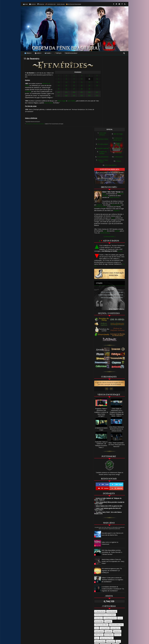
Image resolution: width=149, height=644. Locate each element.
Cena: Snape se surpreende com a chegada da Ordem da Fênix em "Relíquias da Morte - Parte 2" (117, 342)
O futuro (118, 92)
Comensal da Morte (100, 138)
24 (88, 87)
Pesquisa (41, 5)
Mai (83, 94)
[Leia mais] (120, 182)
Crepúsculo (108, 552)
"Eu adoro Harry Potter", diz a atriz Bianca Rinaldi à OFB (108, 444)
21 (75, 87)
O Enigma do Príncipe (113, 582)
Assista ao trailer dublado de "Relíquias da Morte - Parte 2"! (108, 430)
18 (88, 84)
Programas (98, 596)
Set (75, 97)
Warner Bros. (99, 612)
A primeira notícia (103, 70)
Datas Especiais (115, 559)
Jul (66, 97)
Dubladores (117, 562)
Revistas (106, 599)
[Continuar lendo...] (110, 167)
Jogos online (61, 5)
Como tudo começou (103, 65)
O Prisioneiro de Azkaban (102, 586)
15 (75, 84)
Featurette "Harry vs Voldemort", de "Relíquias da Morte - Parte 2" (101, 375)
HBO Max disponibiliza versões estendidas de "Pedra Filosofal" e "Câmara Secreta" (112, 483)
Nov (83, 97)
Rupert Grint (98, 602)
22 (79, 87)
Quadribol (59, 87)
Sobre (79, 622)
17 (83, 84)
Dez (88, 97)
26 (70, 90)
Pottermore (98, 592)
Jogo (106, 579)
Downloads (108, 562)
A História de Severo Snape (101, 359)
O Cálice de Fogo (100, 582)
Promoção (106, 596)
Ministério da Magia (48, 83)
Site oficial (107, 602)
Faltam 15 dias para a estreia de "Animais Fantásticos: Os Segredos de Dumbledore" (112, 511)
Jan (66, 94)
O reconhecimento (103, 88)
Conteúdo (63, 622)
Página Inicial (44, 622)
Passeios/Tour (116, 589)
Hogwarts (100, 136)
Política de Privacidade (74, 5)
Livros (38, 54)
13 (66, 84)
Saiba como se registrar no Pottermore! (110, 474)
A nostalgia (118, 83)
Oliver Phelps (115, 586)
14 (70, 84)
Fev (70, 94)
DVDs (97, 559)
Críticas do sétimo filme (116, 556)
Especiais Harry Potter (107, 569)
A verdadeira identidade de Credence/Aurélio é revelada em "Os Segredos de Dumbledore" (113, 520)
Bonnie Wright (99, 552)
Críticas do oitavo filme (101, 556)
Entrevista (118, 566)
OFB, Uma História (111, 96)
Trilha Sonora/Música (109, 606)
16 (79, 84)
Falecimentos (111, 572)
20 (70, 87)
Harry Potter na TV (105, 576)
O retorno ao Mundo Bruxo (117, 70)
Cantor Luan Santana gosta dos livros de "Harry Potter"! (107, 440)
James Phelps (99, 579)
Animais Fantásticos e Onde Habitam (105, 546)
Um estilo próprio (103, 75)
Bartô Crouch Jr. (116, 136)
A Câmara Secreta (100, 542)
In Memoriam (118, 88)
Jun (88, 94)
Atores (120, 549)
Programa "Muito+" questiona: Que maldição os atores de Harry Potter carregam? (101, 342)
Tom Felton (98, 606)
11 (83, 80)
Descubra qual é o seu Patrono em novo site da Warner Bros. (112, 465)
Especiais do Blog (100, 572)
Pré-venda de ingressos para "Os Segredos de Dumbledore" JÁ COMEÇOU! (112, 501)
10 (79, 80)
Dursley (117, 162)
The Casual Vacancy (117, 602)
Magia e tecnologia (117, 75)
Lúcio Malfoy (34, 98)
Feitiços (58, 54)
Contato (33, 5)
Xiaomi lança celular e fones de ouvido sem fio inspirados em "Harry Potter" (113, 492)
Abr (79, 94)
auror (104, 125)
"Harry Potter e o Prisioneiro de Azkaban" (35, 121)
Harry (105, 162)
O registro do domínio (103, 83)
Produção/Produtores (117, 592)
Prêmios (114, 596)
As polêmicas (118, 79)
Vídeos (28, 54)
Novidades (118, 579)
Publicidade (98, 599)
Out (79, 97)
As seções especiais (103, 79)
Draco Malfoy (49, 100)
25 (66, 90)
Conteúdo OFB (51, 5)
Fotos (97, 576)
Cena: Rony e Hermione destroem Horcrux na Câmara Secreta (117, 359)
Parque (108, 589)
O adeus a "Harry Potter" (103, 92)
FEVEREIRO (77, 74)
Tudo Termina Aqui (100, 609)
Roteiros (113, 599)
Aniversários (98, 549)
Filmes (48, 54)
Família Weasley (105, 164)
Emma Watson (109, 566)
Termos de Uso (106, 622)
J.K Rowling (116, 576)
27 (75, 90)
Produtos (106, 592)
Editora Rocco (99, 566)
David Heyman (99, 562)
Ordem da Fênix (114, 128)
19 (66, 87)
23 (83, 87)
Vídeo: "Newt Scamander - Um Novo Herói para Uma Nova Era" (117, 375)
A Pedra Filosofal (112, 542)
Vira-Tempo (111, 609)
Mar (75, 94)
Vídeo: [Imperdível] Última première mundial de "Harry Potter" (109, 434)
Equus (97, 569)
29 (83, 90)
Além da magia (118, 65)
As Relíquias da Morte (110, 549)
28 (79, 90)
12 (88, 80)
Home (25, 5)
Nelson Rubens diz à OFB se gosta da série (108, 437)
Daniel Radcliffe (105, 559)
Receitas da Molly (71, 54)
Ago (70, 97)
